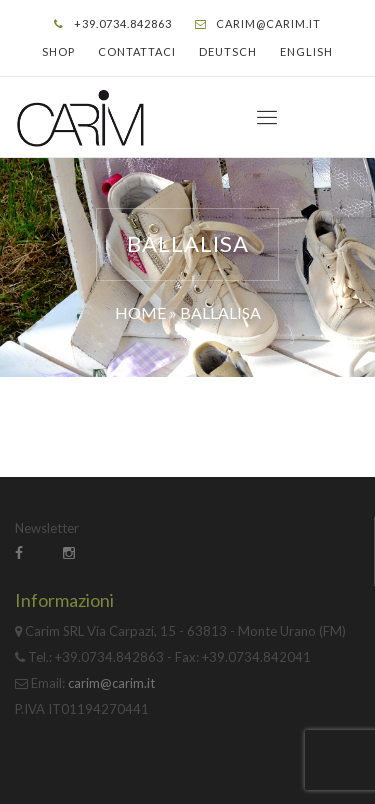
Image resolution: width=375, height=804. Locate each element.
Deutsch (228, 51)
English (306, 51)
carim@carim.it (268, 23)
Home (140, 312)
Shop (58, 51)
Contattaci (137, 51)
